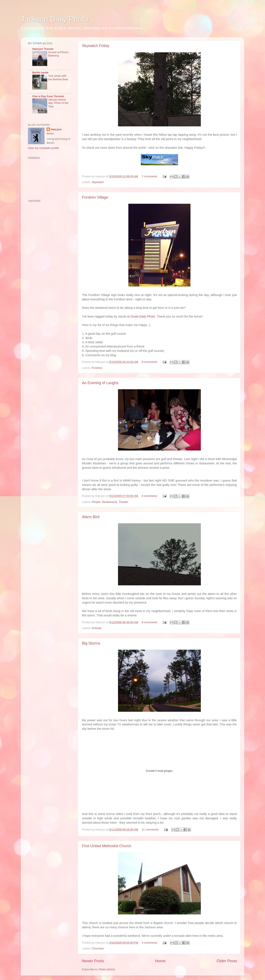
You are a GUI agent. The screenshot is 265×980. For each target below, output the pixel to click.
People (96, 502)
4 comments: (150, 943)
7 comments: (150, 176)
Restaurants (110, 502)
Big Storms (91, 643)
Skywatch (98, 182)
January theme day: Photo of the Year (58, 103)
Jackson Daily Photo (54, 19)
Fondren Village (95, 197)
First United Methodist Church (107, 846)
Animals (97, 628)
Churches (98, 948)
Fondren (97, 368)
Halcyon (56, 129)
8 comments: (150, 362)
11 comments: (151, 830)
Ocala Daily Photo (143, 316)
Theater (123, 502)
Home (160, 961)
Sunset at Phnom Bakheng (58, 54)
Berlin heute (40, 72)
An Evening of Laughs (100, 383)
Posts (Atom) (107, 969)
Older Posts (227, 961)
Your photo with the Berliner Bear (58, 78)
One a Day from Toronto (48, 96)
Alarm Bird (91, 517)
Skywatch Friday (96, 46)
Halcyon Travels (43, 49)
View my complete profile (43, 148)
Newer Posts (93, 961)
